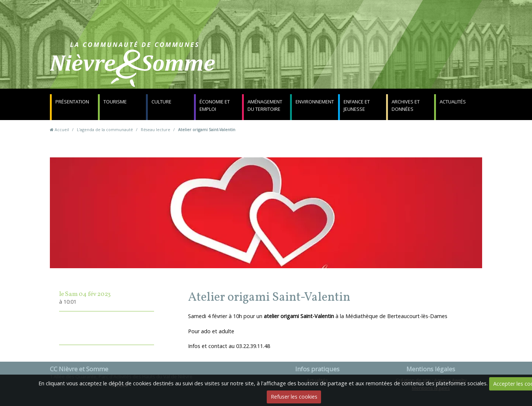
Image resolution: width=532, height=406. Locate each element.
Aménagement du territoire (265, 105)
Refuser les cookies (294, 397)
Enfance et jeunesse (357, 105)
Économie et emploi (215, 105)
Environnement (315, 102)
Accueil (62, 129)
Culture (161, 102)
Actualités (453, 102)
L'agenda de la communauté (105, 129)
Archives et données (406, 105)
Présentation (72, 102)
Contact (355, 68)
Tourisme (115, 102)
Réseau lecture (156, 129)
